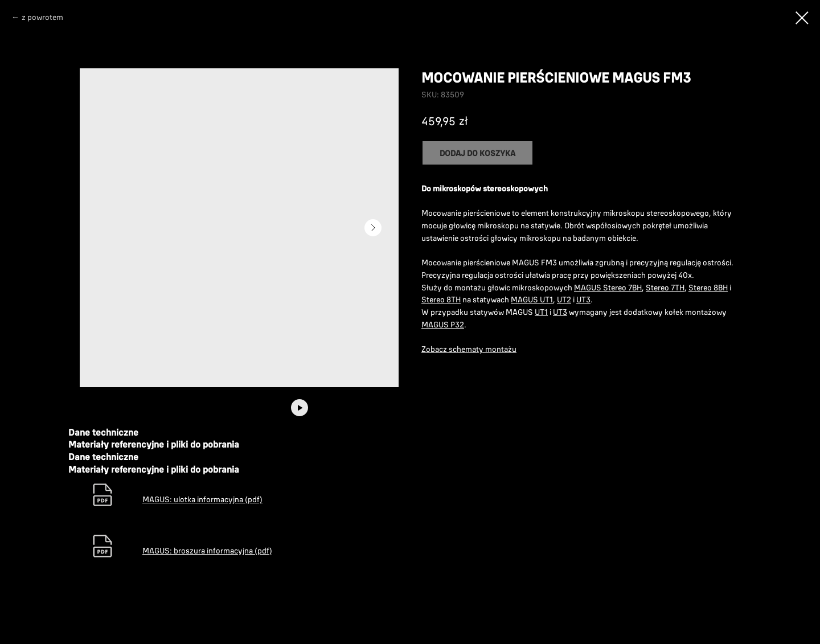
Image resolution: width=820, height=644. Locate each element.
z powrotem (42, 17)
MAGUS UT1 (532, 300)
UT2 (564, 300)
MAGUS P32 (443, 325)
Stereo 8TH (441, 300)
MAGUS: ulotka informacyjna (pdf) (202, 499)
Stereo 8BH (708, 288)
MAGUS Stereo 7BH (608, 288)
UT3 (583, 300)
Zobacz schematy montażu (469, 349)
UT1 (541, 312)
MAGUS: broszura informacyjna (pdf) (207, 551)
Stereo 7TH (665, 288)
